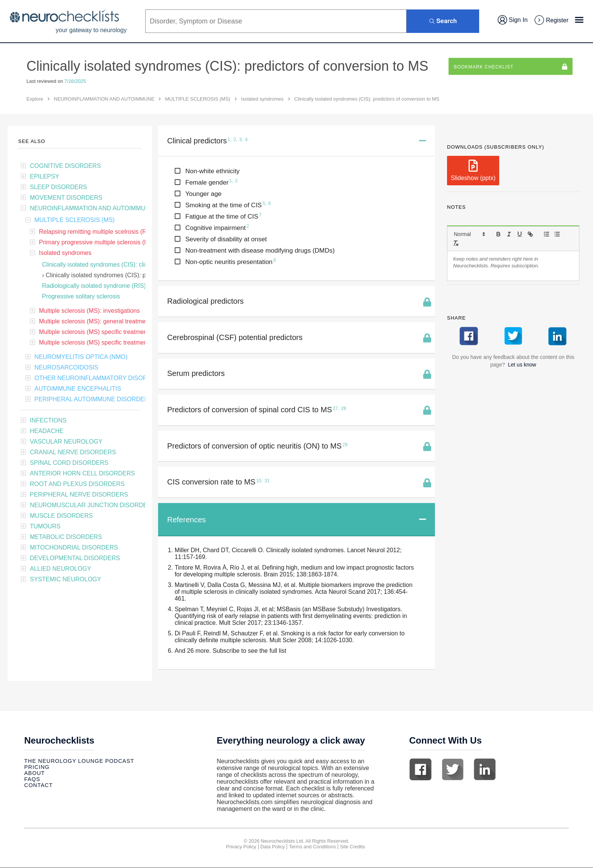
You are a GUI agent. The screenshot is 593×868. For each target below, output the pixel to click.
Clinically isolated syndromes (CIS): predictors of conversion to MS (135, 275)
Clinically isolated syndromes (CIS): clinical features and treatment (131, 265)
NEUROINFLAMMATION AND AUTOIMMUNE (104, 99)
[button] (469, 234)
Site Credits (352, 847)
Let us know (522, 365)
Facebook (421, 770)
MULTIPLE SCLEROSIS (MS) (198, 99)
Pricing (37, 767)
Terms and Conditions (312, 847)
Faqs (32, 779)
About (35, 773)
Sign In (513, 20)
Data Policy (273, 847)
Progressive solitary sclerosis (81, 296)
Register (551, 20)
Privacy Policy (241, 847)
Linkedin (485, 770)
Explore (35, 99)
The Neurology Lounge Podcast (79, 761)
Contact (38, 786)
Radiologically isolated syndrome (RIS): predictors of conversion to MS (137, 286)
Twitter (453, 770)
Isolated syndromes (262, 99)
